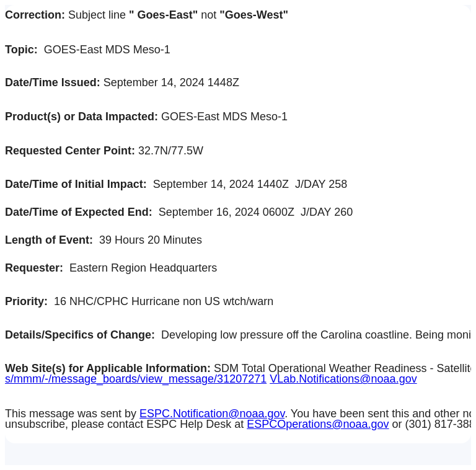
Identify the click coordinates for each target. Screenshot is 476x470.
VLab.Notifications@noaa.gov (343, 379)
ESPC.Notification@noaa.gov (212, 414)
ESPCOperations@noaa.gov (318, 424)
